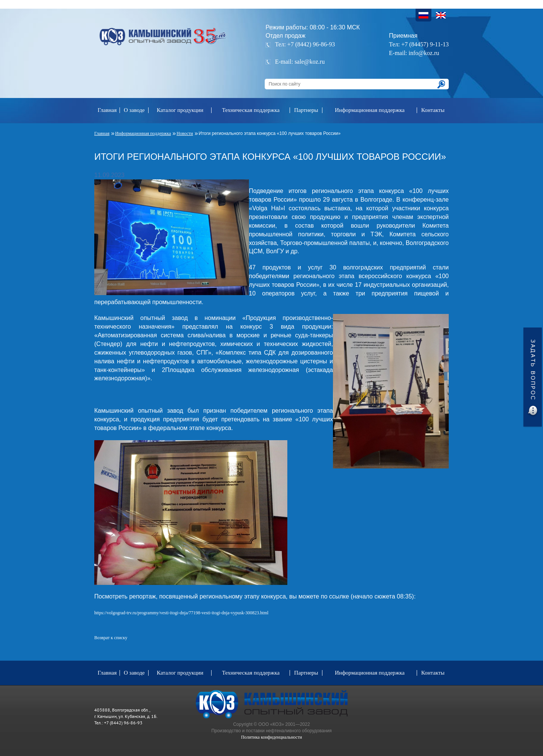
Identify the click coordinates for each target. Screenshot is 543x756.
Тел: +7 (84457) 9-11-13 (419, 44)
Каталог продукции (180, 110)
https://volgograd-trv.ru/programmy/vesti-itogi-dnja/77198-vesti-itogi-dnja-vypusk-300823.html (181, 613)
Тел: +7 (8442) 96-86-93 (305, 44)
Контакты (433, 110)
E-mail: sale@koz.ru (300, 62)
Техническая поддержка (251, 110)
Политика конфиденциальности (271, 737)
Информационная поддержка (370, 110)
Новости (185, 133)
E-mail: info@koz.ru (414, 53)
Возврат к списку (111, 638)
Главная (107, 110)
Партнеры (306, 110)
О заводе (134, 110)
